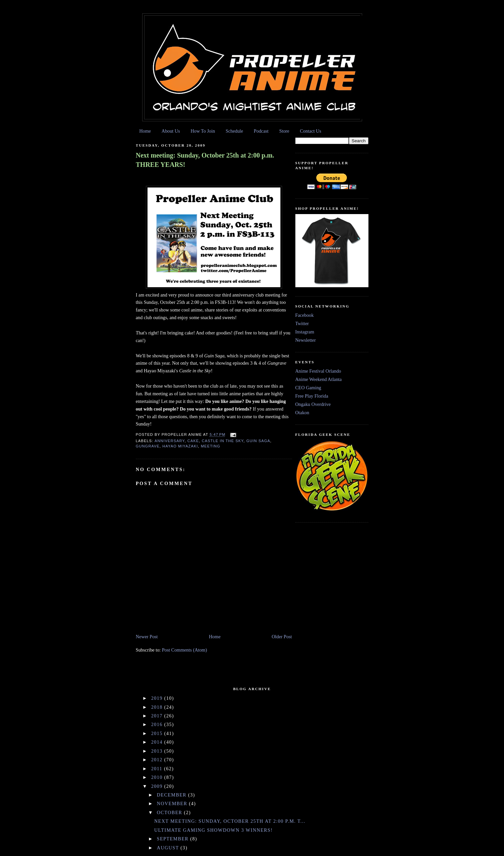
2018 (158, 707)
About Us (171, 131)
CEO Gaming (308, 388)
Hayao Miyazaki (180, 446)
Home (145, 131)
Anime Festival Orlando (318, 371)
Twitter (302, 323)
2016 (158, 724)
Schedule (234, 131)
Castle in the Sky (223, 441)
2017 (158, 716)
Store (284, 131)
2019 (158, 698)
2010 (158, 777)
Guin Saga (258, 441)
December (172, 795)
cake (193, 441)
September (174, 839)
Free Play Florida (312, 396)
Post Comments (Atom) (184, 650)
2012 (158, 760)
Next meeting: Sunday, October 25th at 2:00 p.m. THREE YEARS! (205, 160)
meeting (210, 446)
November (173, 803)
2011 (158, 769)
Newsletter (306, 340)
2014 (158, 742)
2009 (158, 786)
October (170, 812)
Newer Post (147, 637)
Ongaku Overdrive (313, 404)
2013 (158, 751)
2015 (158, 733)
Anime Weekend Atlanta (319, 379)
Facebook (305, 315)
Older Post (282, 637)
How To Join (203, 131)
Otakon (302, 413)
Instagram (305, 332)
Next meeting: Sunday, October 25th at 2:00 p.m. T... (230, 821)
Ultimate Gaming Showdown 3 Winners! (213, 830)
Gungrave (148, 446)
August (169, 848)
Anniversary (170, 441)
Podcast (261, 131)
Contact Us (311, 131)
